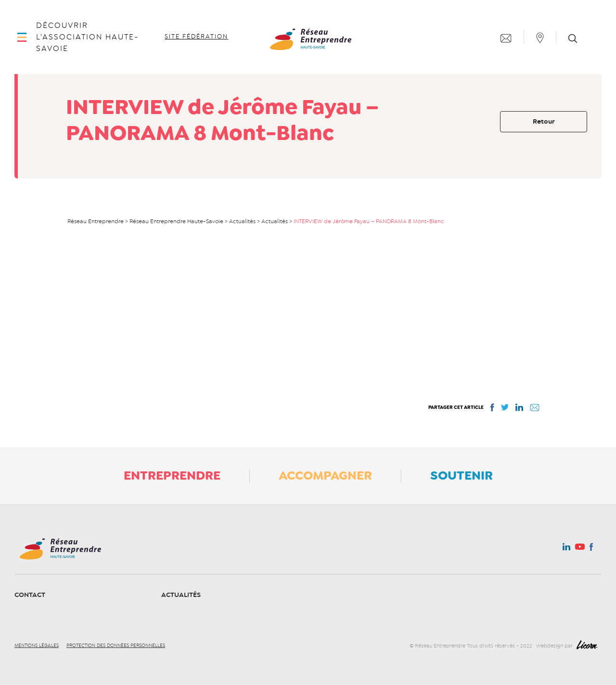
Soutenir (462, 475)
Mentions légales (37, 646)
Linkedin (566, 549)
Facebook (591, 549)
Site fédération (196, 37)
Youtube (580, 549)
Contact (30, 595)
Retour (544, 121)
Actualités (181, 595)
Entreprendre (172, 475)
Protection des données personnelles (116, 646)
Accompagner (325, 475)
